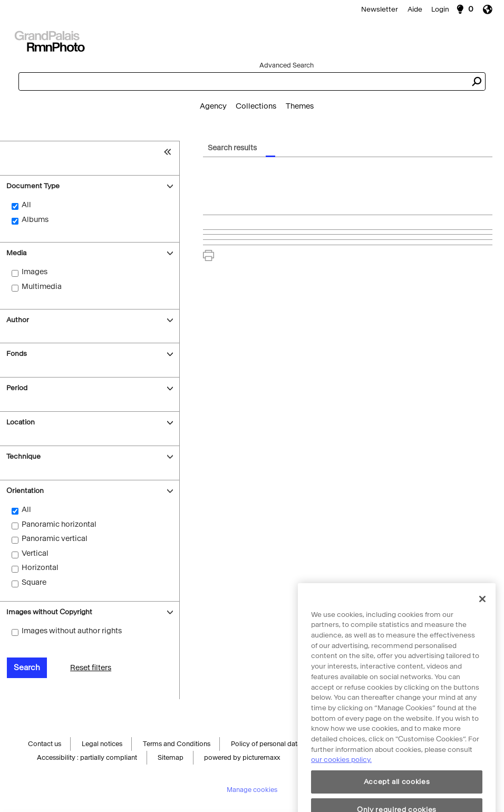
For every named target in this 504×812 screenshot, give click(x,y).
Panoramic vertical (55, 539)
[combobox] (243, 81)
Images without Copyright (49, 612)
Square (34, 582)
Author (18, 320)
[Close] (482, 612)
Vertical (35, 553)
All (26, 205)
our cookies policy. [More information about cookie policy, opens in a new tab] (341, 773)
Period (17, 388)
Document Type (33, 186)
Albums (35, 220)
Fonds (17, 354)
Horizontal (40, 568)
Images (35, 272)
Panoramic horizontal (59, 524)
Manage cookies (252, 791)
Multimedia (42, 287)
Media (16, 253)
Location (21, 422)
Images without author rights (72, 631)
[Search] (252, 40)
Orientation (25, 491)
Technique (23, 456)
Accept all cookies (397, 795)
